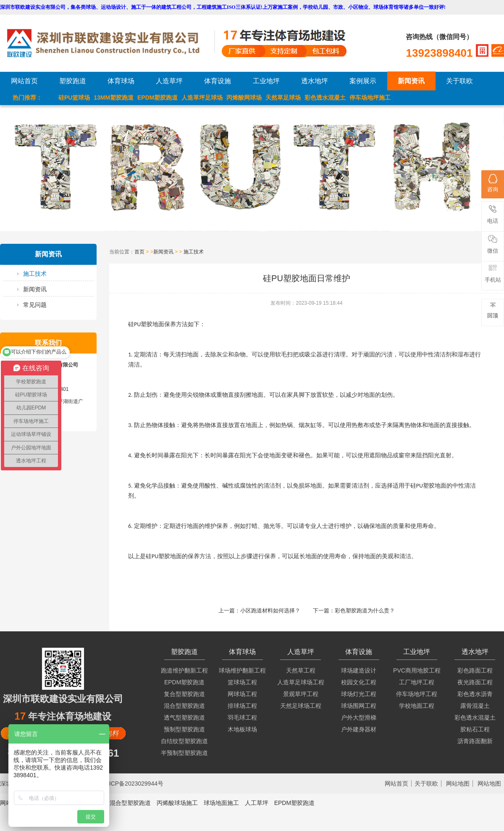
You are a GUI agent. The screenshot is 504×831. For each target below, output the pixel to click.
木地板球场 (242, 729)
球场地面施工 (221, 803)
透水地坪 (315, 81)
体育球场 (121, 81)
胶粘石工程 (475, 729)
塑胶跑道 (73, 81)
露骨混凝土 (475, 706)
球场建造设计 (359, 670)
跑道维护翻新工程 (184, 670)
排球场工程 (242, 706)
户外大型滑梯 (359, 718)
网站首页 (24, 81)
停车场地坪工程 (417, 694)
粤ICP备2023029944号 (133, 784)
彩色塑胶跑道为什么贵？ (365, 611)
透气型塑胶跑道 (184, 718)
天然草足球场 (283, 98)
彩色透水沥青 (475, 694)
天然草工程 (301, 670)
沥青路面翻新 (475, 741)
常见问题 (35, 305)
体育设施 (218, 81)
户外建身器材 (359, 729)
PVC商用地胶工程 (417, 670)
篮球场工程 (242, 682)
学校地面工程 (417, 706)
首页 (139, 252)
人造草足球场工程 (301, 682)
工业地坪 (266, 81)
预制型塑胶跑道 (184, 729)
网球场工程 (242, 694)
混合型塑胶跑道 (184, 706)
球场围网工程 (359, 706)
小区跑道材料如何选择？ (270, 611)
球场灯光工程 (359, 694)
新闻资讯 (411, 81)
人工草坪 (257, 803)
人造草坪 (169, 81)
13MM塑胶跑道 (114, 98)
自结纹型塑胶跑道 (184, 741)
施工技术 (35, 274)
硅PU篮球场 (74, 98)
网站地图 (458, 784)
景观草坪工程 (301, 694)
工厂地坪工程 (417, 682)
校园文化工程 (359, 682)
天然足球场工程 (301, 706)
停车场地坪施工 (370, 98)
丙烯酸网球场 (244, 98)
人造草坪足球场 (202, 98)
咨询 (493, 183)
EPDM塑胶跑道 (157, 98)
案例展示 (363, 81)
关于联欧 (459, 81)
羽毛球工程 (242, 718)
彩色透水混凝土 (325, 98)
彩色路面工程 (475, 670)
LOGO (110, 43)
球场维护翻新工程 (242, 670)
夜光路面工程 (475, 682)
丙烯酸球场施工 (177, 803)
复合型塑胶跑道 (184, 694)
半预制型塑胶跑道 (184, 753)
